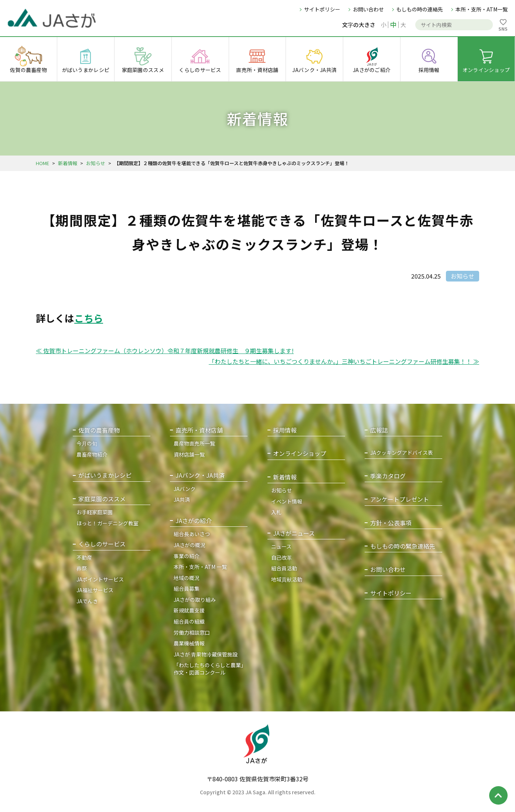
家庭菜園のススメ (102, 499)
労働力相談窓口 (192, 632)
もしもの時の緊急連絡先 (403, 546)
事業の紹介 (187, 556)
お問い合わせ (368, 9)
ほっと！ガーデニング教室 (108, 523)
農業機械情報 (189, 643)
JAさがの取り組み (195, 600)
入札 (276, 512)
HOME (42, 163)
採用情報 (285, 430)
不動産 (84, 557)
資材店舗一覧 (189, 454)
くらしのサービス (102, 544)
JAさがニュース (294, 533)
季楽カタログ (388, 476)
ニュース (281, 546)
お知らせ (96, 163)
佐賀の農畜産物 (99, 430)
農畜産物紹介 (92, 454)
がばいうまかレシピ (105, 475)
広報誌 (379, 430)
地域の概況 (187, 578)
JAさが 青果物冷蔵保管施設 (206, 654)
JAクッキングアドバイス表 (402, 453)
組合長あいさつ (192, 534)
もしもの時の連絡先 (420, 9)
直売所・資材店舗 (199, 430)
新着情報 (68, 163)
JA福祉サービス (95, 590)
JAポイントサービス (100, 579)
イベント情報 (287, 501)
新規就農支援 (189, 610)
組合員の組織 (189, 621)
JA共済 (182, 499)
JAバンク (185, 489)
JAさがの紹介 (194, 521)
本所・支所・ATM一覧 (482, 9)
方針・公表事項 (391, 523)
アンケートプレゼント (400, 499)
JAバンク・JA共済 (200, 475)
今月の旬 (87, 443)
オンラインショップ (300, 453)
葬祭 (82, 568)
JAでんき (87, 601)
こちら (89, 318)
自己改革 (282, 557)
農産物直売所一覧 (194, 443)
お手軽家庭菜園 (95, 512)
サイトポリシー (322, 9)
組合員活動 (284, 568)
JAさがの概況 (190, 545)
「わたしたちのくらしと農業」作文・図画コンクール (210, 669)
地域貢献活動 (287, 579)
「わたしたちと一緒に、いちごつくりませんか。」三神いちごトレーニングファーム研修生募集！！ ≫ (344, 361)
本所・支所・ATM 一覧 (200, 567)
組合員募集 (187, 588)
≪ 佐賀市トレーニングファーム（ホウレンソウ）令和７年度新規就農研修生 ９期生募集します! (165, 351)
